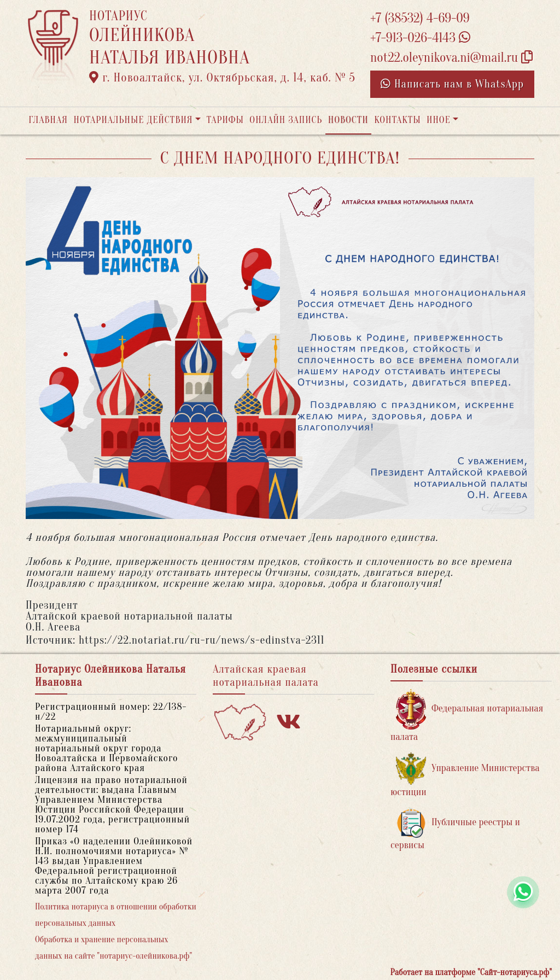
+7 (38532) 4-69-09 (420, 18)
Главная (48, 120)
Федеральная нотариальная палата (467, 716)
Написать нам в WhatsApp (452, 84)
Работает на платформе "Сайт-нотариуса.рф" (471, 972)
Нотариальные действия (133, 120)
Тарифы (225, 120)
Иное (439, 120)
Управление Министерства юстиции (465, 775)
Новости (348, 120)
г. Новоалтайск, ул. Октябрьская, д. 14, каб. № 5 (222, 78)
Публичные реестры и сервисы (455, 829)
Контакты (397, 120)
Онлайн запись (286, 120)
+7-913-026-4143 (420, 38)
